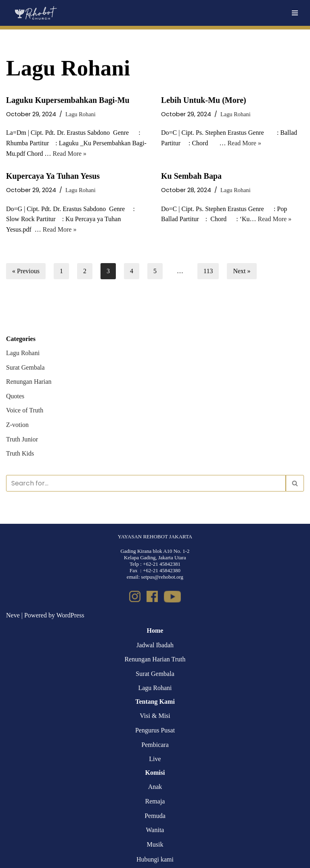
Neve (13, 615)
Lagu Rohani (81, 114)
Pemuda (155, 816)
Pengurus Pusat (155, 730)
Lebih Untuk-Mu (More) (204, 100)
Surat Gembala (25, 367)
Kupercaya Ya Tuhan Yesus (53, 176)
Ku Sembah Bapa (191, 176)
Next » (242, 271)
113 (208, 271)
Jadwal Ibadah (155, 645)
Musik (155, 844)
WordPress (70, 615)
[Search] (146, 483)
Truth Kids (20, 453)
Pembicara (155, 745)
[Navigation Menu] (295, 13)
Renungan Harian (29, 382)
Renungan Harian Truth (155, 659)
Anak (155, 787)
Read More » (70, 154)
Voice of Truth (25, 410)
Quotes (15, 396)
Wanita (155, 830)
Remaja (155, 801)
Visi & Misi (155, 716)
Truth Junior (22, 439)
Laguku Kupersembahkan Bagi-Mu (68, 100)
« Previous (26, 271)
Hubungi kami (155, 859)
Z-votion (17, 425)
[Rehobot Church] (35, 13)
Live (155, 759)
